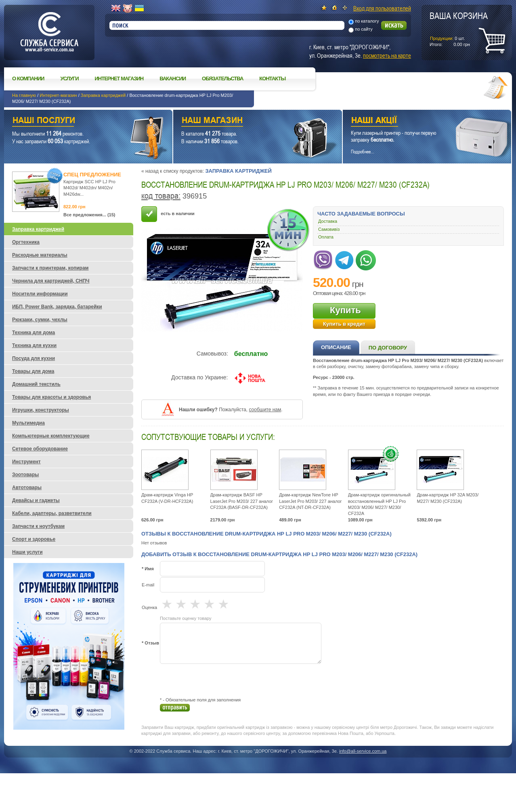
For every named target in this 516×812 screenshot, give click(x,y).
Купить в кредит (344, 324)
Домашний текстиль (36, 384)
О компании (28, 78)
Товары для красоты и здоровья (51, 397)
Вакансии (173, 78)
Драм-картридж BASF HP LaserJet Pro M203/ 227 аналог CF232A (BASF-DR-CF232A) (242, 501)
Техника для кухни (34, 345)
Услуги (69, 78)
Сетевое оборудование (40, 449)
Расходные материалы (40, 255)
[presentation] (221, 680)
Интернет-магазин (58, 95)
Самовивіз (329, 229)
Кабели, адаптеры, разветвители (52, 513)
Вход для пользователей (382, 8)
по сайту (364, 29)
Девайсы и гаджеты (36, 500)
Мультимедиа (28, 423)
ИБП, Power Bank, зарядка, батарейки (57, 307)
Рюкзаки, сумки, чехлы (40, 320)
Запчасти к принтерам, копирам (50, 268)
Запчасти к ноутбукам (38, 526)
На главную (24, 95)
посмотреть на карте (387, 55)
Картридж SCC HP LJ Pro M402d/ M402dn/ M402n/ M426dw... (89, 188)
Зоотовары (25, 475)
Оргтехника (26, 242)
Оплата (326, 237)
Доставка (328, 221)
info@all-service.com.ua (363, 751)
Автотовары (27, 488)
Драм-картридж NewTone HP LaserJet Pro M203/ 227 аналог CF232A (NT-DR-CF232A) (310, 501)
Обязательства (222, 78)
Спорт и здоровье (34, 539)
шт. (459, 29)
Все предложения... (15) (89, 215)
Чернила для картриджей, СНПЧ (51, 281)
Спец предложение (92, 175)
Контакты (272, 78)
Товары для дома (33, 371)
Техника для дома (34, 333)
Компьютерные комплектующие (51, 436)
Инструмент (26, 462)
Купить (345, 310)
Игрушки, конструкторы (41, 410)
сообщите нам (265, 410)
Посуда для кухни (34, 358)
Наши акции (416, 121)
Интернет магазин (119, 78)
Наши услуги (78, 121)
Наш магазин (243, 121)
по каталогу (367, 21)
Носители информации (40, 294)
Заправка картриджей (103, 95)
